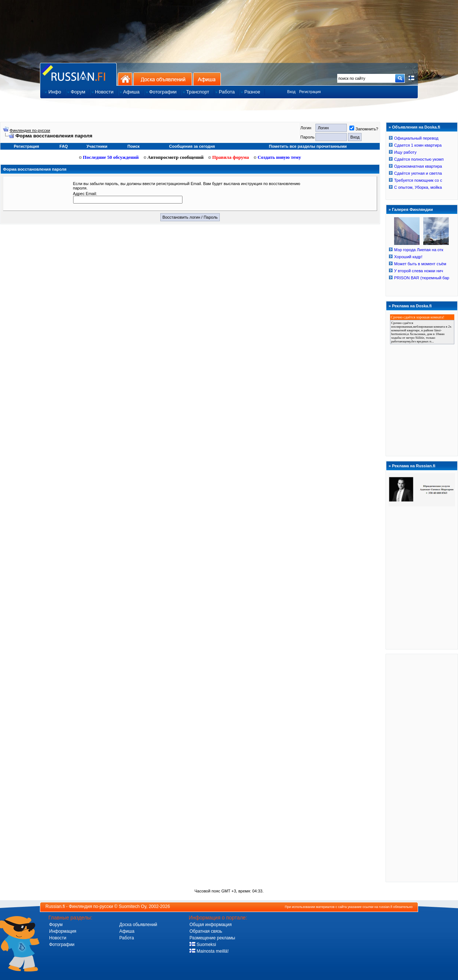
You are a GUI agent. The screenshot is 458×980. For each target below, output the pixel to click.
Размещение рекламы (212, 938)
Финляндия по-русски (30, 130)
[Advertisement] (422, 768)
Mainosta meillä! (209, 951)
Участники (97, 146)
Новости (58, 938)
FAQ (64, 146)
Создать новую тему (277, 157)
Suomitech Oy (133, 906)
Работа (127, 938)
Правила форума (229, 157)
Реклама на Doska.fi (412, 306)
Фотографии (62, 945)
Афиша (207, 79)
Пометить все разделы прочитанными (308, 146)
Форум (56, 925)
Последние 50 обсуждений (109, 157)
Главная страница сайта (78, 74)
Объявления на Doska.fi (416, 127)
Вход (291, 92)
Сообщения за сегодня (192, 146)
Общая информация (211, 925)
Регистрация (310, 92)
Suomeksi (203, 945)
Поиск (134, 146)
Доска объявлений (163, 79)
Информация (63, 931)
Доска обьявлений (138, 925)
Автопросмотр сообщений (174, 157)
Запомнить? (364, 129)
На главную (125, 79)
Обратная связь (206, 931)
